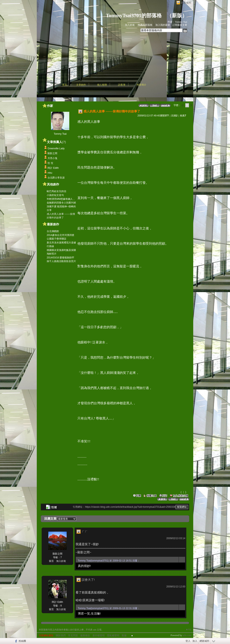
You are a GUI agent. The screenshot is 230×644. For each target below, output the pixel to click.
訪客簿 (122, 85)
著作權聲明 (99, 635)
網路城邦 (186, 3)
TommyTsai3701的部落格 (134, 16)
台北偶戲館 (53, 231)
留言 (51, 561)
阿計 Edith (53, 168)
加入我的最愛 (163, 25)
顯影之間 (52, 153)
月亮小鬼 (52, 158)
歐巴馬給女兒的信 (56, 191)
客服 (124, 635)
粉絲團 (22, 641)
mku (50, 173)
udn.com (187, 635)
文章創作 (81, 85)
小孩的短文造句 (55, 195)
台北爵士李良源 (56, 178)
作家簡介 (141, 85)
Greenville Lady (56, 148)
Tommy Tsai (60, 134)
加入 (195, 641)
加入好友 (130, 25)
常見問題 (73, 635)
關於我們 (61, 635)
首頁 (65, 85)
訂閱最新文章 (180, 25)
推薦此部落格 (145, 25)
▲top (188, 629)
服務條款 (85, 635)
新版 (177, 16)
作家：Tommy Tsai (177, 22)
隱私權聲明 (113, 635)
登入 (188, 641)
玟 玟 (50, 163)
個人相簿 (102, 85)
